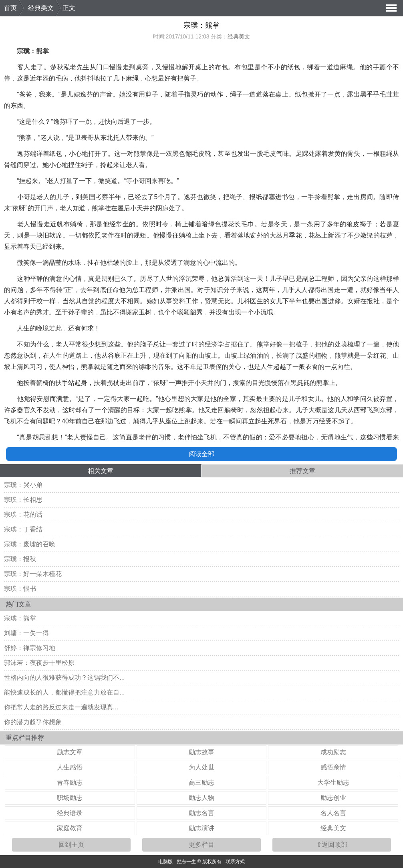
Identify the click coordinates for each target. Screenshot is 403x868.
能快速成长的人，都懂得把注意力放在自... (64, 692)
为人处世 (201, 767)
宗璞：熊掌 (20, 618)
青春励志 (70, 782)
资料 (179, 301)
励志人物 (201, 798)
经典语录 (70, 813)
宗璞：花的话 (23, 515)
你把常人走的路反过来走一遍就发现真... (61, 707)
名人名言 (333, 813)
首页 (10, 8)
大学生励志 (333, 782)
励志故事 (201, 752)
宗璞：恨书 (20, 589)
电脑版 (165, 862)
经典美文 (41, 8)
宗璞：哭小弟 (23, 485)
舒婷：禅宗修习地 (30, 648)
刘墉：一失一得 (26, 633)
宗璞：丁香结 (23, 529)
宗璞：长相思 (23, 500)
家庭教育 (70, 828)
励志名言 (201, 813)
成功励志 (333, 752)
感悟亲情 (333, 767)
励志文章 (70, 752)
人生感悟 (70, 767)
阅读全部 (201, 454)
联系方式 (235, 862)
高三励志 (201, 782)
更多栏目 (201, 845)
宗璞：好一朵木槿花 (33, 574)
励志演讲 (201, 828)
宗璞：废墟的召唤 (30, 544)
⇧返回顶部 (332, 845)
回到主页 (71, 845)
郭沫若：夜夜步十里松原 (39, 663)
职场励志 (70, 798)
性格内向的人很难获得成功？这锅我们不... (64, 678)
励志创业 (333, 798)
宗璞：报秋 (20, 559)
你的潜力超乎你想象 (33, 722)
